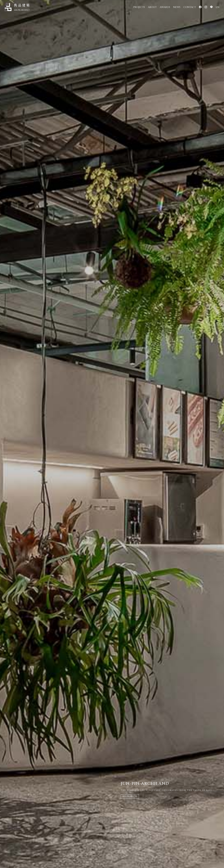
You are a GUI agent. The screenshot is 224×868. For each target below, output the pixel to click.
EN (218, 7)
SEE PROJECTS (130, 796)
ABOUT (152, 7)
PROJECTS (139, 7)
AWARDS (165, 7)
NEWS (177, 7)
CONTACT (190, 7)
